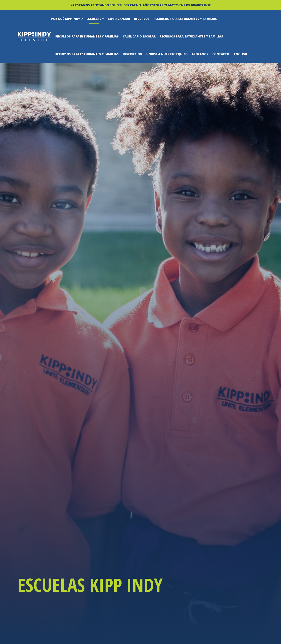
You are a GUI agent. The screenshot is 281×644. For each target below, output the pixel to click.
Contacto (221, 54)
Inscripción (133, 54)
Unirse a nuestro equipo (167, 54)
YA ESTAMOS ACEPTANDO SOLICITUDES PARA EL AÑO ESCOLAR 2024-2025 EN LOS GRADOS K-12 (140, 5)
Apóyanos (200, 54)
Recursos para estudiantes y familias (185, 19)
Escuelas (94, 19)
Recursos (142, 19)
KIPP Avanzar (119, 19)
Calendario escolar (139, 36)
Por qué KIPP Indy (66, 19)
